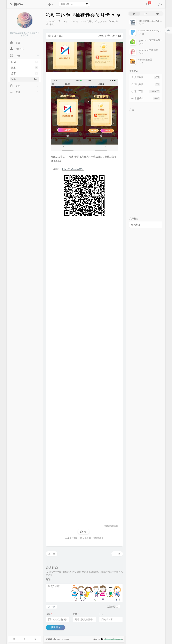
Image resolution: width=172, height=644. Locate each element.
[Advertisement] (84, 369)
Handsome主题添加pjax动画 (153, 21)
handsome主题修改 (148, 50)
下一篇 (117, 554)
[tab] (134, 14)
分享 (25, 73)
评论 (49, 579)
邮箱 (76, 614)
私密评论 (111, 607)
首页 (52, 36)
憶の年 (53, 21)
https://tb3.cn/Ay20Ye (73, 169)
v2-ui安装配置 (145, 60)
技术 (25, 68)
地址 (102, 614)
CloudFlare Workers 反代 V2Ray (154, 31)
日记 (25, 62)
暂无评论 (102, 21)
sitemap (96, 639)
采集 (25, 79)
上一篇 (52, 554)
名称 (49, 614)
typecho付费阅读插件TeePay (153, 40)
